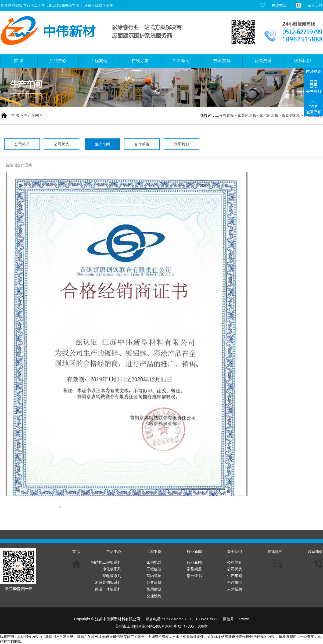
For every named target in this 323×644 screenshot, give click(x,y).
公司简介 (235, 562)
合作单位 (235, 582)
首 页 (15, 115)
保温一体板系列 (108, 589)
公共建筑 (154, 582)
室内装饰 (154, 576)
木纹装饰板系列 (108, 582)
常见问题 (194, 569)
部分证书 (194, 576)
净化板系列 (112, 569)
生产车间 (31, 115)
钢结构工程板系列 (106, 562)
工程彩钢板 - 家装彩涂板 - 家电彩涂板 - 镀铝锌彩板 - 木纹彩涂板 (269, 115)
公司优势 (235, 569)
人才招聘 (235, 589)
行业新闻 (194, 562)
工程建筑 (154, 569)
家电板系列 (112, 576)
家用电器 (154, 562)
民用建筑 (154, 589)
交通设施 (154, 596)
